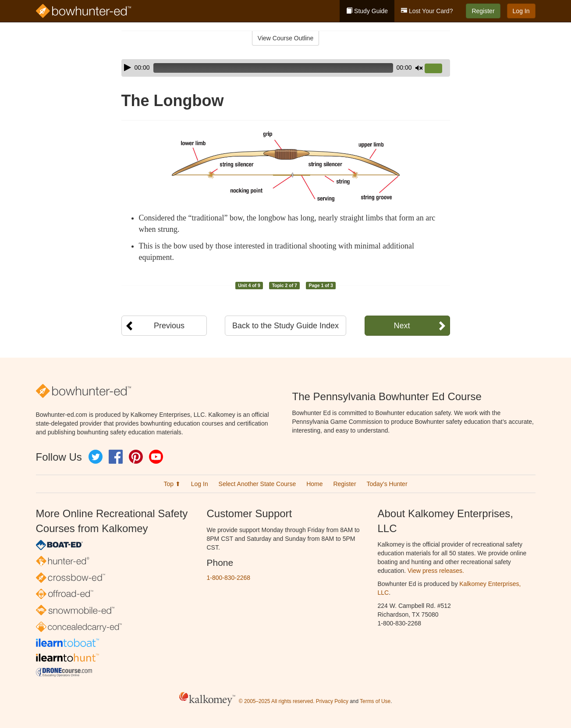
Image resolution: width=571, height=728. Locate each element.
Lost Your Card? (427, 11)
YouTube (156, 457)
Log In (521, 11)
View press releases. (436, 571)
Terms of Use (375, 701)
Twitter (96, 457)
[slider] (273, 68)
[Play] (128, 67)
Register (483, 11)
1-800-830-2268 (229, 578)
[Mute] (419, 68)
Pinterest (136, 457)
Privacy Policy (332, 701)
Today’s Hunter (387, 484)
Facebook (116, 457)
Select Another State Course (257, 484)
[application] (286, 68)
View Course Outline (285, 38)
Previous (169, 326)
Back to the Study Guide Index (285, 326)
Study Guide (367, 11)
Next (402, 326)
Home (314, 484)
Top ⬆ (172, 484)
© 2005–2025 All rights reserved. (277, 701)
